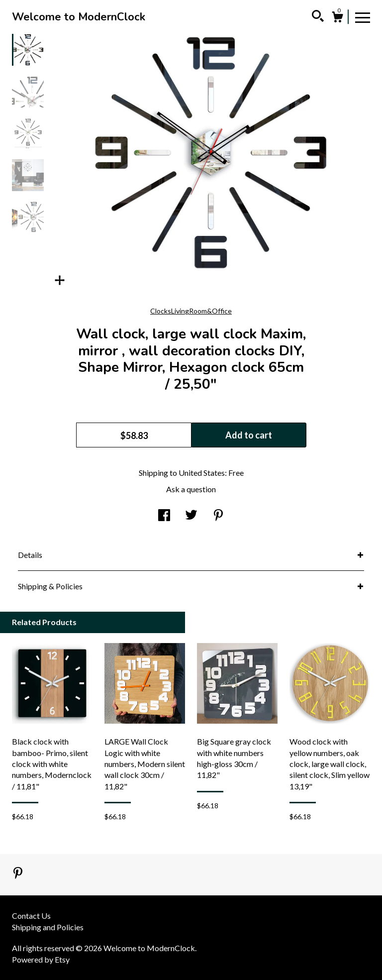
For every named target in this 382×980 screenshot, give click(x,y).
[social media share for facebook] (164, 516)
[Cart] (337, 18)
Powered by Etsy (41, 959)
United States (202, 473)
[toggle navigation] (363, 17)
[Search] (318, 17)
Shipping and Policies (48, 927)
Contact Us (31, 916)
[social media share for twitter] (191, 516)
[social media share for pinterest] (218, 516)
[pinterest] (18, 874)
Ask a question (191, 489)
